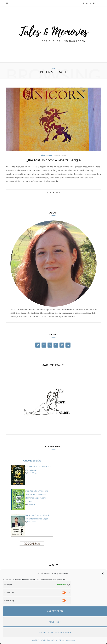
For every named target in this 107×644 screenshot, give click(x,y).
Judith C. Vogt (32, 473)
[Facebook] (44, 345)
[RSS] (68, 345)
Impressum (70, 640)
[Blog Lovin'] (56, 345)
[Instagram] (50, 345)
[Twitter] (38, 345)
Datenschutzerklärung (56, 640)
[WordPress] (62, 345)
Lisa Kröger (31, 504)
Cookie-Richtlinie (39, 640)
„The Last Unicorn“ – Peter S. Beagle (53, 160)
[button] (103, 573)
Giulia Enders (32, 522)
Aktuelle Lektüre (32, 460)
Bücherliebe (47, 155)
